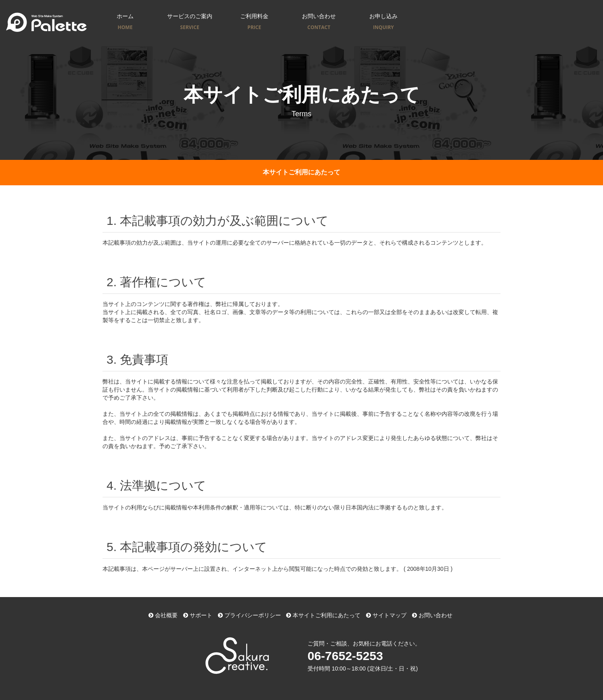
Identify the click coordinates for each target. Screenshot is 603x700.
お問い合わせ (319, 22)
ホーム (125, 22)
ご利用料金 (254, 22)
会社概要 (163, 615)
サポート (198, 615)
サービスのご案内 (190, 22)
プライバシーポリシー (249, 615)
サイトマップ (386, 615)
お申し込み (383, 22)
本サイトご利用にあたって (323, 615)
